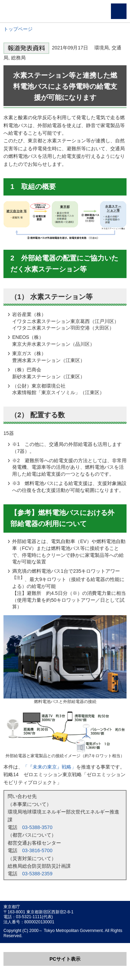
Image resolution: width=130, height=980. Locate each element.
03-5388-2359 (37, 874)
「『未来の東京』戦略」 (50, 767)
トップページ (18, 29)
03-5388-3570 (37, 827)
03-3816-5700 (37, 850)
